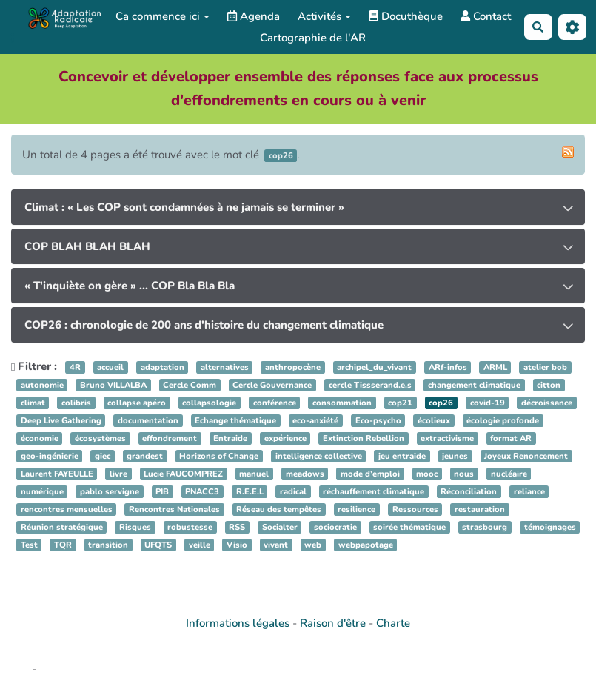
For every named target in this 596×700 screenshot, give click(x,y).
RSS (237, 527)
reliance (529, 492)
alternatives (225, 367)
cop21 (400, 403)
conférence (275, 403)
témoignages (550, 527)
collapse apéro (137, 403)
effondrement (170, 438)
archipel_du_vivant (374, 367)
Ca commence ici (163, 16)
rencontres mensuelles (67, 509)
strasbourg (485, 527)
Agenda (254, 16)
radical (293, 492)
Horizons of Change (219, 456)
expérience (285, 438)
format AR (511, 438)
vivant (276, 545)
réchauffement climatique (374, 492)
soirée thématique (409, 527)
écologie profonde (503, 421)
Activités (324, 16)
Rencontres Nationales (174, 509)
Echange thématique (235, 421)
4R (75, 367)
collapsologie (209, 403)
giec (103, 456)
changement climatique (474, 385)
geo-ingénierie (50, 456)
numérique (42, 492)
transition (108, 545)
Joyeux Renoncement (526, 456)
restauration (480, 509)
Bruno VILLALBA (113, 385)
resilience (356, 509)
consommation (342, 403)
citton (549, 385)
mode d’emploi (370, 474)
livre (118, 474)
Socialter (280, 527)
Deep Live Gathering (61, 421)
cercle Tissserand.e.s (370, 385)
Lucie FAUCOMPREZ (183, 474)
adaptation (163, 367)
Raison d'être (333, 623)
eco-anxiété (315, 421)
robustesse (190, 527)
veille (200, 545)
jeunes (455, 456)
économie (40, 438)
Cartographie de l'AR (313, 38)
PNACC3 (202, 492)
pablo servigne (110, 492)
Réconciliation (469, 492)
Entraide (230, 438)
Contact (486, 16)
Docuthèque (406, 16)
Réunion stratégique (62, 527)
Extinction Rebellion (364, 438)
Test (29, 545)
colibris (76, 403)
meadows (305, 474)
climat (33, 403)
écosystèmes (100, 438)
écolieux (434, 421)
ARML (495, 367)
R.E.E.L (250, 492)
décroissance (547, 403)
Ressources (415, 509)
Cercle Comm (190, 385)
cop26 (441, 403)
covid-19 (488, 403)
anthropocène (293, 367)
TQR (63, 545)
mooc (427, 474)
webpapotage (366, 545)
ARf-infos (448, 367)
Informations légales (238, 623)
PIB (162, 492)
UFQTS (158, 545)
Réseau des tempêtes (279, 509)
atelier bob (545, 367)
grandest (145, 456)
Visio (237, 545)
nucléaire (509, 474)
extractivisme (447, 438)
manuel (254, 474)
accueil (110, 367)
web (313, 545)
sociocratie (335, 527)
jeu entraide (402, 456)
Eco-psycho (378, 421)
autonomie (42, 385)
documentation (148, 421)
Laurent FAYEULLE (57, 474)
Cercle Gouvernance (272, 385)
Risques (135, 527)
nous (464, 474)
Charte (393, 623)
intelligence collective (319, 456)
